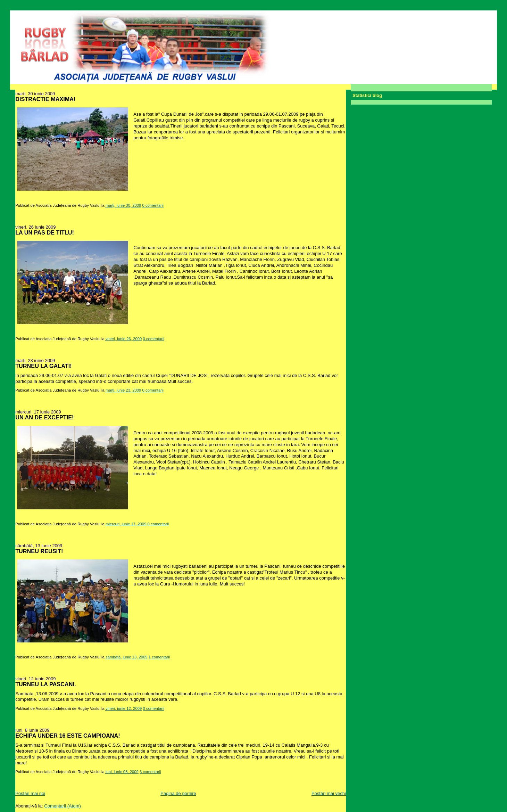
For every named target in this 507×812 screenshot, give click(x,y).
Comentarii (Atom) (62, 806)
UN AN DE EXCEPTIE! (44, 417)
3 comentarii (150, 772)
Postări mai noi (30, 793)
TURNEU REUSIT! (39, 551)
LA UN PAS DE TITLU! (45, 232)
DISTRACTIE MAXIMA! (45, 99)
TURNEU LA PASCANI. (45, 684)
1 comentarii (159, 657)
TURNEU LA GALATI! (43, 366)
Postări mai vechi (329, 793)
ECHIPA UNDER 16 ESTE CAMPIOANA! (68, 736)
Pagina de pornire (178, 793)
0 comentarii (153, 205)
